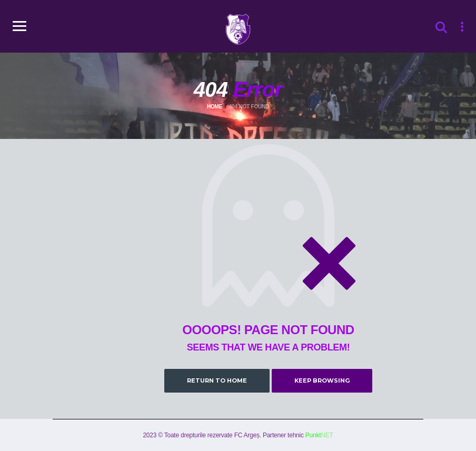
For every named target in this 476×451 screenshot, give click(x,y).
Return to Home (217, 380)
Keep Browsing (322, 380)
